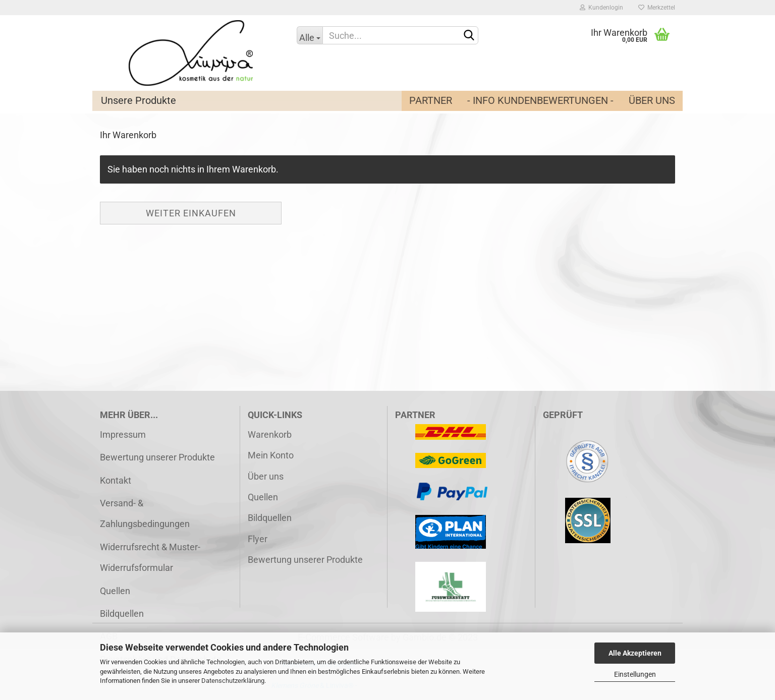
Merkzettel (657, 8)
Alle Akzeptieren (635, 653)
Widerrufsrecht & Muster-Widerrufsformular (150, 557)
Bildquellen (122, 614)
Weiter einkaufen (191, 213)
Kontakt (116, 480)
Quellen (115, 591)
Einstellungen (635, 674)
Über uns (652, 100)
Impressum (123, 434)
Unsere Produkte (139, 100)
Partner (431, 100)
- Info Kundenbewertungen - (540, 100)
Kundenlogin (601, 8)
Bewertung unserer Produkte (157, 457)
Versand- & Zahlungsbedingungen (145, 513)
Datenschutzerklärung (233, 681)
